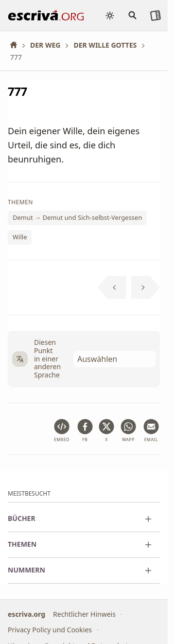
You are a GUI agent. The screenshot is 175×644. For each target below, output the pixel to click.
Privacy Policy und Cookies (50, 630)
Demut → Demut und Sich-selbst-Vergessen (77, 217)
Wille (20, 237)
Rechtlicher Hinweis (84, 614)
